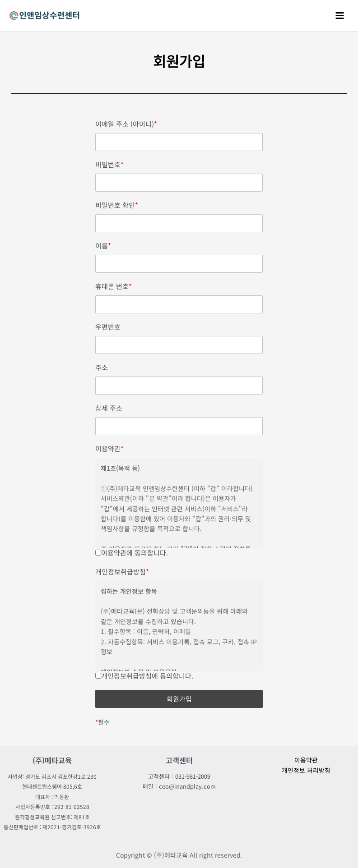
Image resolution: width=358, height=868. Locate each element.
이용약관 (109, 449)
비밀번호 (109, 165)
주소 (102, 367)
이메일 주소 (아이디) (126, 124)
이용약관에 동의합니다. (132, 553)
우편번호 (108, 327)
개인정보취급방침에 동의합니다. (144, 676)
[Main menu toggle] (340, 15)
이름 (103, 246)
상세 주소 (109, 408)
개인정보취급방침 (122, 572)
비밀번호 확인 (117, 205)
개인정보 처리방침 (306, 770)
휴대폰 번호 (114, 286)
